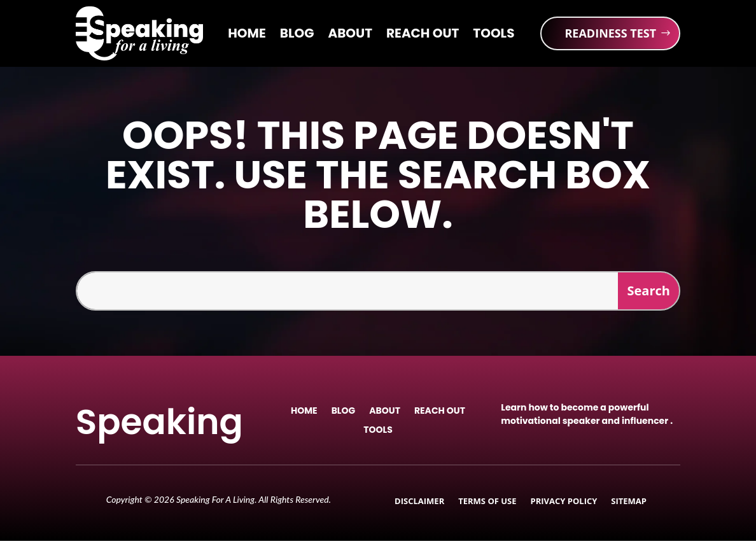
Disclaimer (419, 502)
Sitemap (629, 502)
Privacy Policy (564, 502)
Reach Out (423, 35)
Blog (297, 35)
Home (247, 35)
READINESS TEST (610, 33)
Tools (493, 35)
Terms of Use (487, 502)
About (350, 35)
